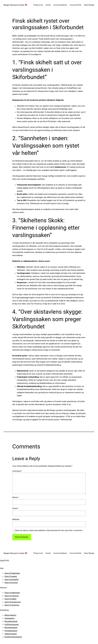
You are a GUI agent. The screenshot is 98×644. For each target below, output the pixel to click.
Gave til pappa (11, 576)
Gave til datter (10, 599)
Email (15, 508)
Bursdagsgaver (11, 621)
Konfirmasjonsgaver (13, 637)
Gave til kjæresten (12, 573)
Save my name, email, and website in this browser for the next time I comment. (49, 530)
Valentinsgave (11, 634)
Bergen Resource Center (15, 5)
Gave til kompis (11, 583)
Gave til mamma (12, 596)
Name (16, 497)
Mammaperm (10, 615)
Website (16, 519)
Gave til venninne (12, 605)
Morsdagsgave (11, 627)
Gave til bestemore (13, 602)
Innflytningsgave (12, 624)
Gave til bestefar (12, 579)
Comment (17, 471)
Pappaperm (10, 618)
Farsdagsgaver (11, 631)
